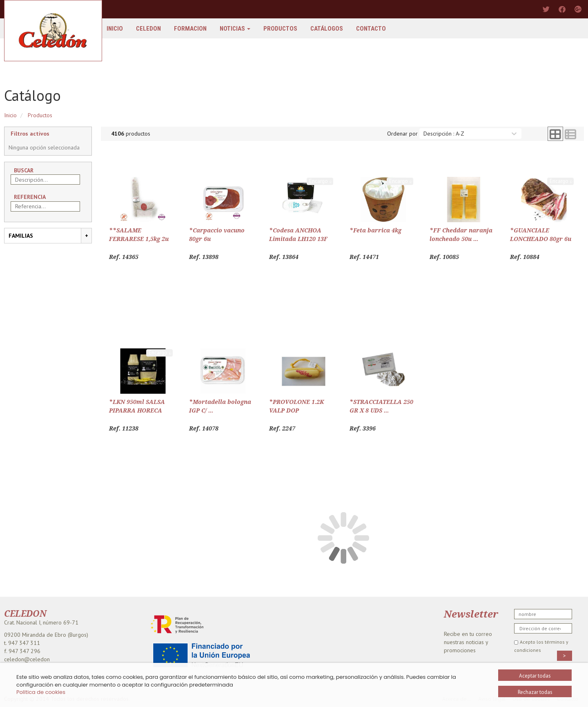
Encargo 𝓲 (320, 181)
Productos (280, 29)
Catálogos (327, 29)
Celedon (148, 29)
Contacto (371, 29)
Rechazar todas (535, 692)
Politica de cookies (41, 692)
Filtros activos (30, 134)
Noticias (235, 29)
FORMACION (190, 29)
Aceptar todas (535, 676)
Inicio (115, 29)
